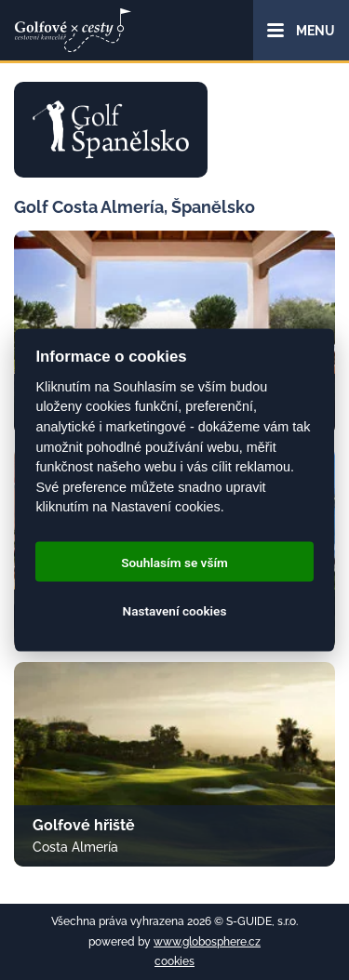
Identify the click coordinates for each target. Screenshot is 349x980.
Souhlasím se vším (174, 562)
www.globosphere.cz (207, 942)
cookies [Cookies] (174, 961)
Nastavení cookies (175, 610)
